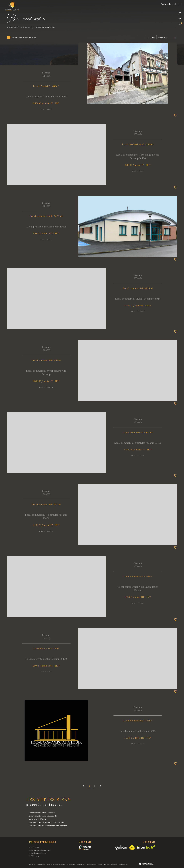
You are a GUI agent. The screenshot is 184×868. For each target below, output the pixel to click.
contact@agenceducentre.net (39, 850)
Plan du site (81, 865)
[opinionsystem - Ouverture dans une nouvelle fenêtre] (86, 848)
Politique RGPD (116, 865)
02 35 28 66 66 (34, 848)
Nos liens (107, 865)
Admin (101, 865)
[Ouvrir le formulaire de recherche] (167, 4)
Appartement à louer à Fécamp (42, 813)
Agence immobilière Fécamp (19, 28)
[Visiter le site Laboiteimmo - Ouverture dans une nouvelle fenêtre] (146, 864)
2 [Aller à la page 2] (95, 786)
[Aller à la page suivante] (100, 786)
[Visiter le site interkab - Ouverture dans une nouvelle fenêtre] (146, 847)
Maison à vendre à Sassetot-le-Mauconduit (47, 822)
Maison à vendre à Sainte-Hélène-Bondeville (48, 826)
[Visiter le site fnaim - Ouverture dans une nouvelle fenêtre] (132, 848)
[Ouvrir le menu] (180, 4)
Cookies (125, 865)
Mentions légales (91, 865)
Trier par (151, 37)
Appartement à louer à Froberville (43, 816)
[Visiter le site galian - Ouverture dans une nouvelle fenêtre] (121, 848)
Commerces (39, 28)
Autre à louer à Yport (37, 819)
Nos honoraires (71, 865)
